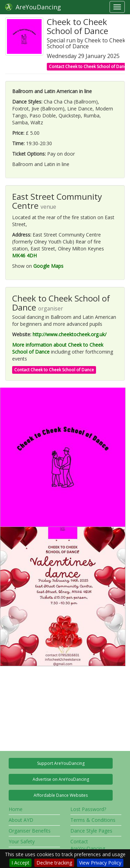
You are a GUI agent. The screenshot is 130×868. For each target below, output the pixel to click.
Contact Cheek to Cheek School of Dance (54, 370)
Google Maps (48, 266)
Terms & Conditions (93, 820)
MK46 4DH (24, 255)
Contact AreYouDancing (88, 845)
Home (16, 809)
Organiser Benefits (30, 831)
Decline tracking (54, 863)
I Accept (20, 863)
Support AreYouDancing (61, 763)
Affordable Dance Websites (61, 795)
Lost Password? (88, 809)
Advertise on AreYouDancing (61, 779)
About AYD (21, 820)
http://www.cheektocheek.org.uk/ (70, 334)
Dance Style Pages (91, 831)
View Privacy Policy (100, 863)
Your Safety (22, 841)
